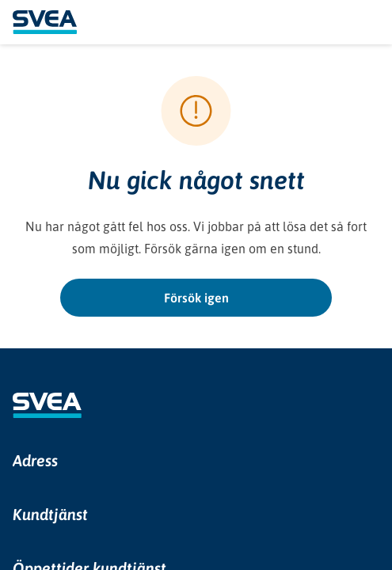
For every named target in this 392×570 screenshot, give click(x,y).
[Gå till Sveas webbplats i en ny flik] (47, 405)
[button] (196, 461)
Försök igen (196, 298)
